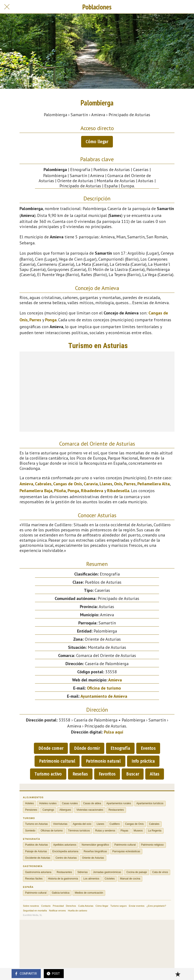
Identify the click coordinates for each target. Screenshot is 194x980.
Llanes (106, 484)
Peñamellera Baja (36, 491)
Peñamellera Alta (154, 484)
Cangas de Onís (68, 484)
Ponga (51, 320)
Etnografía (120, 748)
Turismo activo (48, 774)
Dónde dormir (87, 748)
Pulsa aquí (114, 732)
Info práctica (143, 761)
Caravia (91, 484)
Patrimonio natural (103, 761)
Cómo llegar (97, 142)
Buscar (133, 774)
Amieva (26, 484)
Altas (155, 774)
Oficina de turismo (104, 688)
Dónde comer (51, 748)
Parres (35, 320)
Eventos (148, 748)
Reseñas (80, 774)
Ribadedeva (92, 491)
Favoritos (107, 774)
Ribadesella (118, 491)
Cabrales (43, 484)
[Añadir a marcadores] (178, 974)
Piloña (60, 491)
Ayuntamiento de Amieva (104, 696)
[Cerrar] (7, 7)
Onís (118, 484)
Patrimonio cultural (57, 761)
